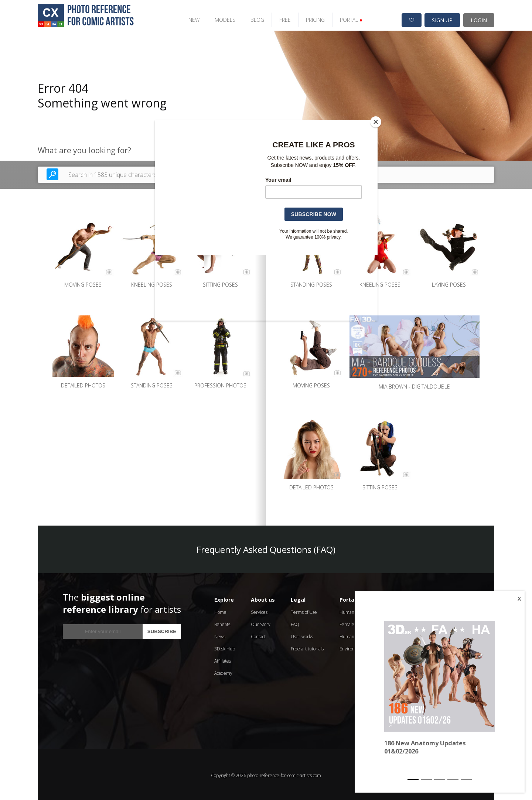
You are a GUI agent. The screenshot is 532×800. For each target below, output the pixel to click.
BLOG (252, 18)
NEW (188, 18)
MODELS (219, 18)
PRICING (310, 18)
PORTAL (346, 18)
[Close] (376, 122)
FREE (279, 18)
